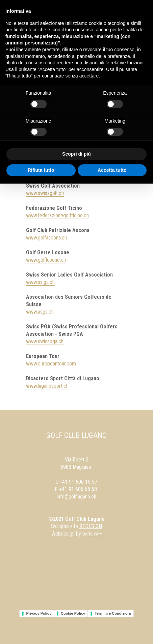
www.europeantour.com (51, 364)
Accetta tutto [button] (112, 170)
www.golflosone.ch (46, 260)
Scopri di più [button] (76, 154)
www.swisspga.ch (45, 341)
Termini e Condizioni (113, 613)
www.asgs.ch (40, 312)
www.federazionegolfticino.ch (57, 215)
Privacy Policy (39, 613)
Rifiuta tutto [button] (41, 170)
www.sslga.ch (40, 282)
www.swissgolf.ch (45, 193)
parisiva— (92, 534)
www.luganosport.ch (47, 386)
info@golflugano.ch (76, 497)
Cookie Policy (73, 613)
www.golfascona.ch (46, 238)
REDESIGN (91, 526)
